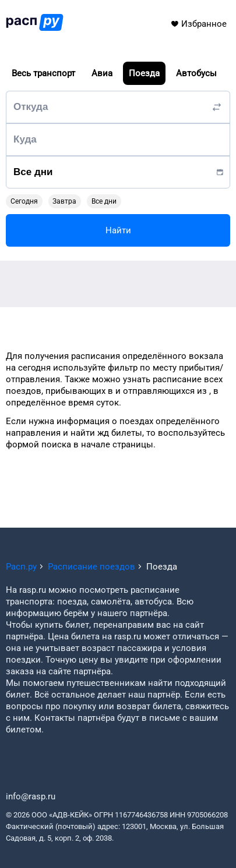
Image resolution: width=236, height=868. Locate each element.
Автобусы (196, 73)
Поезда (144, 73)
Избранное (198, 24)
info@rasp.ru (31, 796)
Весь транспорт (43, 73)
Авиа (102, 73)
